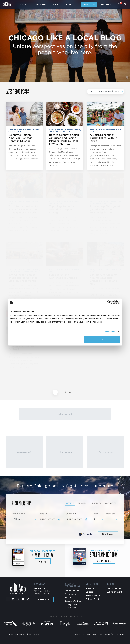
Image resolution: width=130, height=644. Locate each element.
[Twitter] (13, 599)
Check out (71, 514)
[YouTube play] (23, 599)
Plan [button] (55, 4)
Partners (68, 597)
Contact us (44, 600)
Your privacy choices (94, 634)
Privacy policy (78, 634)
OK (102, 340)
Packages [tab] (96, 503)
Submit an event (114, 592)
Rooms (96, 514)
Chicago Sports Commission (72, 606)
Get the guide (104, 561)
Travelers (110, 514)
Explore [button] (23, 4)
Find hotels (108, 534)
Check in (43, 514)
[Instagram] (18, 599)
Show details (110, 332)
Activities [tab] (111, 503)
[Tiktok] (28, 599)
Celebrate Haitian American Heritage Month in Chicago (20, 138)
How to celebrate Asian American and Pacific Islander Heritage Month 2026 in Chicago (64, 139)
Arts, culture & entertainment (105, 91)
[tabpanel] (65, 525)
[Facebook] (8, 599)
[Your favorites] (119, 4)
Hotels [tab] (70, 503)
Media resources (93, 595)
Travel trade (70, 594)
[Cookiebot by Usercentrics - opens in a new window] (109, 302)
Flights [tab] (82, 503)
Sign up (43, 561)
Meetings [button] (68, 4)
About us (90, 588)
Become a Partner (73, 601)
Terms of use (110, 634)
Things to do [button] (40, 4)
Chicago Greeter (93, 599)
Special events (16, 132)
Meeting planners (73, 590)
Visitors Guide (89, 4)
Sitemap (121, 634)
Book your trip (107, 4)
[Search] (125, 4)
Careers (89, 592)
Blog (51, 132)
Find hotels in (19, 514)
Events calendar (114, 588)
